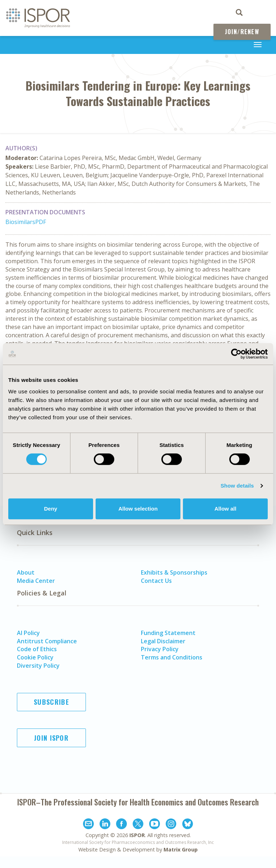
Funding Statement (168, 633)
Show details (237, 486)
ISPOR (137, 835)
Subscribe (51, 702)
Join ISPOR (51, 738)
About (26, 572)
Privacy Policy (160, 649)
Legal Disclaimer (163, 641)
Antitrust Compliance (47, 641)
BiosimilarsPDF (26, 222)
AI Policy (28, 633)
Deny (50, 509)
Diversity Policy (38, 666)
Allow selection (138, 509)
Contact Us (156, 581)
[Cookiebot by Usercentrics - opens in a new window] (236, 354)
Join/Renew (242, 32)
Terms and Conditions (172, 657)
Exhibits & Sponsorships (174, 572)
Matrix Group (181, 849)
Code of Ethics (37, 649)
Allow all (226, 509)
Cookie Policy (35, 657)
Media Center (36, 581)
